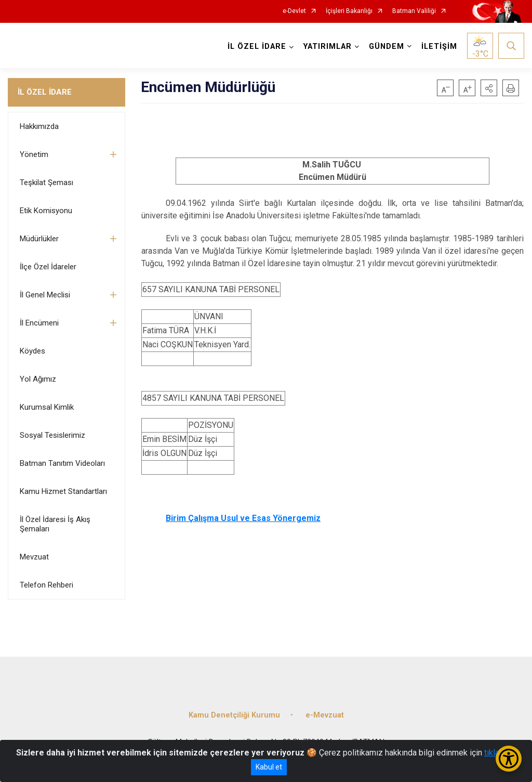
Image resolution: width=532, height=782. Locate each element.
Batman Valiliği (414, 11)
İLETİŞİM (439, 47)
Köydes (32, 351)
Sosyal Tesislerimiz (52, 435)
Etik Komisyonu (46, 211)
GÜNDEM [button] (387, 47)
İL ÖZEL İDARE (45, 92)
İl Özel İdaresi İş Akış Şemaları (55, 524)
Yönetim (34, 154)
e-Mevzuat (325, 715)
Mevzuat (34, 557)
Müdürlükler (39, 239)
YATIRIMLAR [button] (328, 47)
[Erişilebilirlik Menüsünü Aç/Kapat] (509, 759)
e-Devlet (294, 11)
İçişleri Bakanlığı (349, 11)
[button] (489, 88)
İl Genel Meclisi (45, 295)
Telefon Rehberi (46, 585)
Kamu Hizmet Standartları (63, 491)
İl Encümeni (39, 323)
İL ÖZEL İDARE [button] (257, 47)
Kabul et (269, 767)
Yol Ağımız (38, 379)
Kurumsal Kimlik (47, 407)
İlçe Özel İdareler (48, 267)
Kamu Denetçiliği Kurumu (234, 715)
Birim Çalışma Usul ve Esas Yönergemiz (243, 518)
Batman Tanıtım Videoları (62, 463)
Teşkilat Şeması (46, 183)
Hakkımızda (39, 126)
